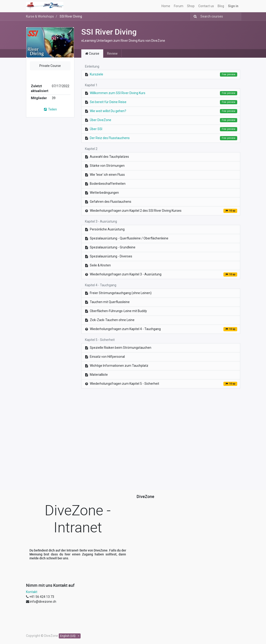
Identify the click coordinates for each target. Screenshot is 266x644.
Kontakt (32, 592)
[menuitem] (166, 6)
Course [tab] (92, 54)
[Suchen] (194, 16)
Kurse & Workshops (40, 16)
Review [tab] (112, 54)
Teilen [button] (50, 109)
